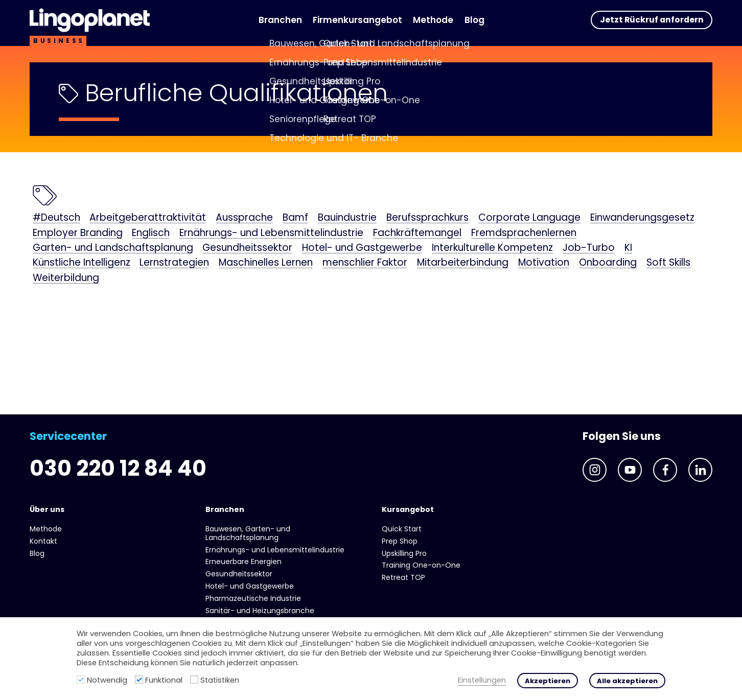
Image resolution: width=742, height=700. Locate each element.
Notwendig (107, 680)
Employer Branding (78, 234)
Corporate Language (529, 218)
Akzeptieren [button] (548, 681)
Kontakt (43, 541)
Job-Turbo (589, 248)
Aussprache (244, 218)
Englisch (151, 234)
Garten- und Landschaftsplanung (113, 248)
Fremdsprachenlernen (524, 234)
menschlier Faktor (365, 263)
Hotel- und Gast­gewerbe (362, 248)
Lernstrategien (174, 263)
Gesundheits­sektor (247, 248)
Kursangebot (408, 509)
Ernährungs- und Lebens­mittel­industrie (271, 234)
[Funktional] (139, 680)
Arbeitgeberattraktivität (148, 218)
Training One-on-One (421, 565)
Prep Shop (400, 541)
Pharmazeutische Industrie (253, 598)
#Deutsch (56, 218)
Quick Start (402, 529)
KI (628, 248)
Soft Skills (668, 263)
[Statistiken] (194, 680)
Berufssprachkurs (427, 218)
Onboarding (608, 263)
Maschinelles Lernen (266, 263)
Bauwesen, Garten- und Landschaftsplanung (248, 533)
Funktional (164, 680)
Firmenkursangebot (357, 20)
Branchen (280, 20)
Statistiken (220, 680)
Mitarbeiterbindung (463, 263)
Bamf (295, 218)
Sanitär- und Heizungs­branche (260, 611)
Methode (433, 20)
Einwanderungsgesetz (642, 218)
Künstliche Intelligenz (82, 263)
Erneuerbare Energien (244, 562)
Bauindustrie (347, 218)
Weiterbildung (66, 278)
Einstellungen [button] (482, 680)
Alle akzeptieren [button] (627, 681)
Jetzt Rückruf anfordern (652, 20)
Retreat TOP (403, 577)
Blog (474, 20)
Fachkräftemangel (417, 234)
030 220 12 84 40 (118, 468)
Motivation (544, 263)
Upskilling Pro (404, 553)
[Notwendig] (81, 680)
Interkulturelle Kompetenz (492, 248)
